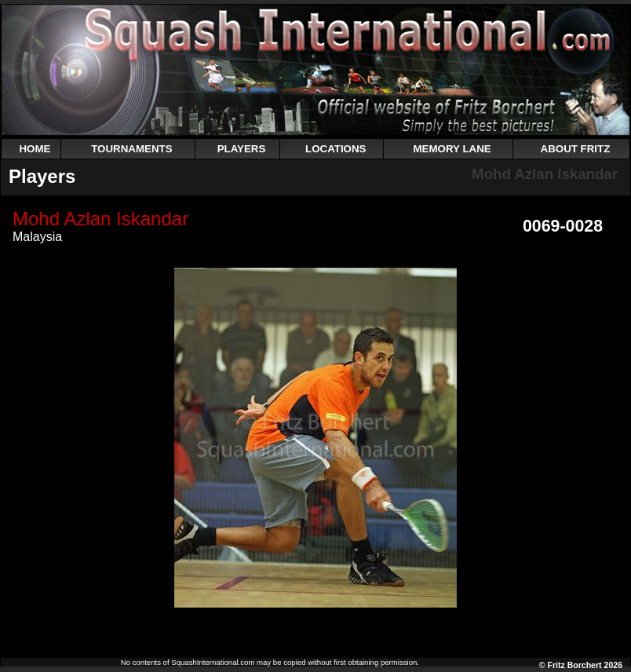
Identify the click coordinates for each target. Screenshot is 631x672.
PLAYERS (242, 149)
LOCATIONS (336, 149)
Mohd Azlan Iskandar (545, 174)
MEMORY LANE (452, 149)
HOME (35, 149)
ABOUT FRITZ (576, 149)
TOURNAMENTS (131, 149)
